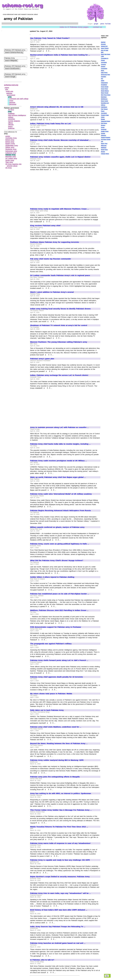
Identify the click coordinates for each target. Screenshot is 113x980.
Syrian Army (10, 160)
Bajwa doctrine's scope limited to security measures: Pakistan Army (60, 877)
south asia (9, 91)
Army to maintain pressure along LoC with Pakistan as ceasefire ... (59, 427)
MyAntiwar (104, 97)
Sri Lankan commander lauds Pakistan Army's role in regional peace (60, 275)
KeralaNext (104, 85)
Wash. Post (104, 144)
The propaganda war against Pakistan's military (51, 644)
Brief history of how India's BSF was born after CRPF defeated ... (59, 910)
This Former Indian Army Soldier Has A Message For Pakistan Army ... (61, 810)
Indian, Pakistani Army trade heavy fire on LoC (51, 124)
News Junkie (104, 101)
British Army (10, 140)
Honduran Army (11, 149)
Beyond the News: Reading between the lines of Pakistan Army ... (59, 743)
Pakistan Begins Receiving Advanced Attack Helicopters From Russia (60, 511)
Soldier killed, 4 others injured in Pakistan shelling (52, 577)
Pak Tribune (104, 109)
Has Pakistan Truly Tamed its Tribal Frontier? (50, 38)
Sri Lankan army (11, 159)
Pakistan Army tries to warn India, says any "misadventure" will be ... (60, 893)
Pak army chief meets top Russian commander (51, 259)
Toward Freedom (106, 138)
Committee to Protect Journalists (105, 61)
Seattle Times (105, 132)
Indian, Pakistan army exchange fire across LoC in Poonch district (59, 375)
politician (11, 128)
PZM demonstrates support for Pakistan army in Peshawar (56, 627)
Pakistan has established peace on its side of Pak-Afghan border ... (60, 594)
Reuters (103, 125)
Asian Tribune (105, 48)
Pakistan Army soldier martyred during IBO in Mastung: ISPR (57, 760)
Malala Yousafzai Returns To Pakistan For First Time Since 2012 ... (59, 827)
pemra (10, 127)
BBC (102, 52)
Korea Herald (105, 87)
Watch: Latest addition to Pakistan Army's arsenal (52, 292)
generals (12, 103)
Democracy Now (105, 75)
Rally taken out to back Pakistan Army (47, 710)
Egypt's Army (10, 144)
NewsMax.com (105, 103)
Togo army (9, 162)
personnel (13, 104)
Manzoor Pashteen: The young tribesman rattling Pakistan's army (59, 342)
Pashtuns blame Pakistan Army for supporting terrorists (55, 242)
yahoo (102, 24)
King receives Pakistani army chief (45, 226)
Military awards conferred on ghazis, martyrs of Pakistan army (57, 527)
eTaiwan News (105, 154)
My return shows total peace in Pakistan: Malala (51, 694)
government (11, 95)
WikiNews (104, 148)
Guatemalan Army (12, 146)
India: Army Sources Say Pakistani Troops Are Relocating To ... (58, 927)
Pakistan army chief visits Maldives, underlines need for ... (56, 727)
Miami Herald (105, 93)
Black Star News (106, 54)
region (7, 88)
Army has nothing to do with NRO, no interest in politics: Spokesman (61, 793)
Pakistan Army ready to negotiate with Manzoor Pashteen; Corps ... (59, 209)
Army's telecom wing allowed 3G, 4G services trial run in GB (57, 107)
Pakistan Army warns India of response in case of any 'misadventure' (60, 843)
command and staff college (19, 99)
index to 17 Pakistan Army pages (74, 27)
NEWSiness (104, 99)
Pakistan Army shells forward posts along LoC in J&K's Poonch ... (59, 660)
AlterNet (103, 42)
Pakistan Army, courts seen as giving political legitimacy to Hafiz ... (60, 544)
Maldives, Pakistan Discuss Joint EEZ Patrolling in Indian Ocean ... (59, 610)
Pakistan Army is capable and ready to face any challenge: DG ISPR (60, 860)
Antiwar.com (104, 46)
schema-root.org (11, 85)
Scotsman (104, 129)
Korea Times (104, 89)
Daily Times (104, 73)
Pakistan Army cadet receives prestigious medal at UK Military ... (58, 461)
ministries (12, 119)
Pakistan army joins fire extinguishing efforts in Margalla (55, 777)
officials (11, 125)
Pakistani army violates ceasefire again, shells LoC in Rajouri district (60, 157)
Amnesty (103, 44)
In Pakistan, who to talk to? (42, 960)
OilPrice (103, 105)
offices (11, 123)
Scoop (103, 127)
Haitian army (10, 147)
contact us (98, 27)
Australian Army (11, 138)
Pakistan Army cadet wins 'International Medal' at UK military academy (61, 494)
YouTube (108, 24)
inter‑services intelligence (17, 115)
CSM (102, 56)
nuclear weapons (14, 121)
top (107, 976)
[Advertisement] (50, 86)
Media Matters (105, 91)
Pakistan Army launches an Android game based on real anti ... (58, 943)
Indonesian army (11, 151)
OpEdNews (104, 107)
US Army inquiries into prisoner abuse (13, 165)
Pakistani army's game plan (42, 359)
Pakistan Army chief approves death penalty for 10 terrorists (56, 677)
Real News (104, 123)
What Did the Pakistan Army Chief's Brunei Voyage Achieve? (57, 560)
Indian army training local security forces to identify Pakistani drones (60, 309)
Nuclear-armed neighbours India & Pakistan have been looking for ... (60, 55)
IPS (102, 79)
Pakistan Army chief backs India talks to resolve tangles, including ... (60, 444)
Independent (104, 83)
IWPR (103, 81)
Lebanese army (11, 153)
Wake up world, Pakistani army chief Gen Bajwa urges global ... (58, 477)
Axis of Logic (105, 50)
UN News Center (106, 140)
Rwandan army (11, 157)
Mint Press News (106, 95)
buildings (11, 114)
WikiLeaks (104, 146)
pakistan (9, 93)
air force (11, 110)
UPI (102, 142)
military (11, 117)
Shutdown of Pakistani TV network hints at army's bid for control (59, 325)
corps (11, 101)
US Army (9, 168)
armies (8, 136)
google (96, 24)
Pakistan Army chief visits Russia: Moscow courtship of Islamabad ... (60, 140)
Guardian (103, 77)
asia (7, 89)
